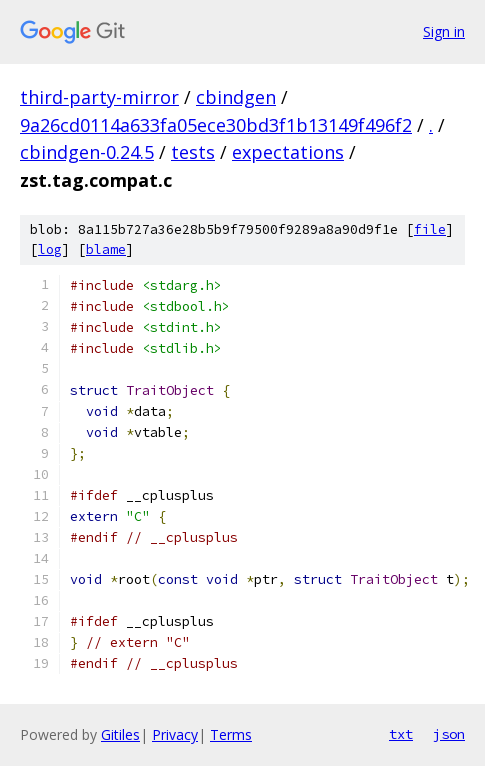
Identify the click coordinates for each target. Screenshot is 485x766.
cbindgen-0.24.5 (87, 152)
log (50, 249)
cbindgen (236, 97)
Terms (231, 734)
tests (193, 152)
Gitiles (120, 734)
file (430, 229)
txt (401, 734)
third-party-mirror (99, 97)
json (449, 734)
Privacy (175, 734)
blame (106, 249)
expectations (288, 152)
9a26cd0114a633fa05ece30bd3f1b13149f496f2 (216, 125)
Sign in (444, 31)
